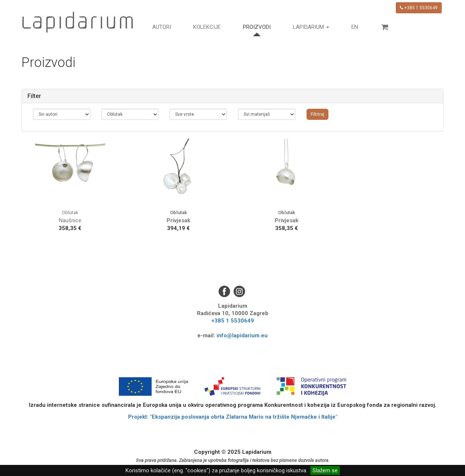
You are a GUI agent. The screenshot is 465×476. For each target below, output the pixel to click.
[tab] (232, 96)
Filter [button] (34, 96)
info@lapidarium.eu (242, 335)
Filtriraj (317, 114)
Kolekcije (207, 27)
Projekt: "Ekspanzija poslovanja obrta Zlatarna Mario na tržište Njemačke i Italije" (233, 417)
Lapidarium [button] (311, 27)
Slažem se (325, 470)
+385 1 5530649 (419, 8)
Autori (162, 27)
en (355, 27)
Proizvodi (257, 27)
